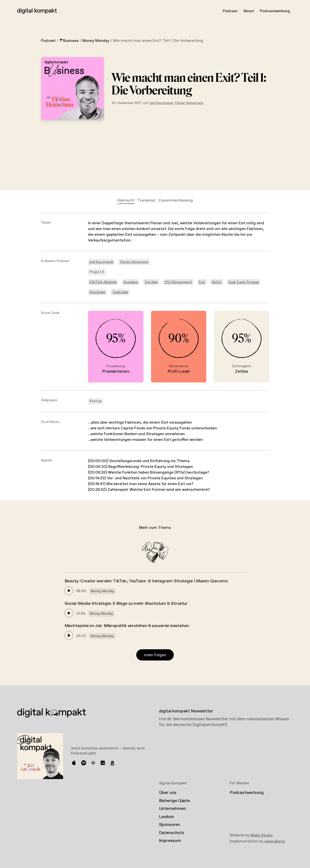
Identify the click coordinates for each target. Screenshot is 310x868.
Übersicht (126, 200)
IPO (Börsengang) (178, 282)
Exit (202, 282)
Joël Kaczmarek (161, 103)
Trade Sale (120, 292)
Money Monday (96, 41)
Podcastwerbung (275, 11)
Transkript (146, 200)
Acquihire (131, 282)
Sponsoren (169, 825)
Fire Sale (151, 282)
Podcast (230, 11)
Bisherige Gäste (175, 801)
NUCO (217, 282)
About (249, 11)
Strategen (97, 292)
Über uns (168, 793)
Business (69, 41)
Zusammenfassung (176, 200)
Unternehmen (172, 809)
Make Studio (262, 835)
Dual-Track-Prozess (244, 282)
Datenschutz (172, 833)
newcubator (275, 841)
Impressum (170, 841)
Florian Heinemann (189, 103)
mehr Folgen (155, 655)
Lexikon (166, 817)
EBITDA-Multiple (103, 282)
